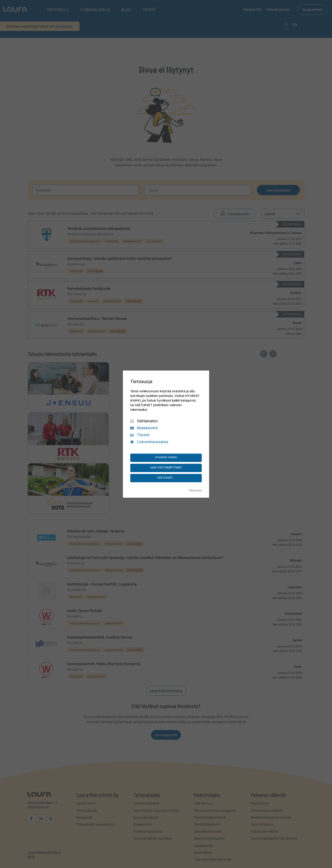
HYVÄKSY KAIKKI (166, 458)
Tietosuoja (195, 490)
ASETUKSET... (166, 478)
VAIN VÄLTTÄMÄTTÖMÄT (166, 468)
